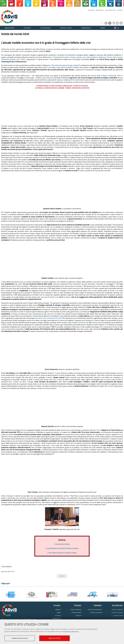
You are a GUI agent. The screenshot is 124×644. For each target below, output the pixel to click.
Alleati (59, 612)
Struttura (58, 615)
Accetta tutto (55, 638)
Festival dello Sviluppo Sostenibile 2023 (106, 76)
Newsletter (100, 10)
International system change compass (65, 65)
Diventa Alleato (77, 612)
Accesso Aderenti (117, 610)
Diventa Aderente (76, 610)
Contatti (120, 10)
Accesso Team (118, 615)
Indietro (62, 576)
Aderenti (58, 610)
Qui (5, 631)
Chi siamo (57, 605)
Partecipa (91, 10)
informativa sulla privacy (71, 631)
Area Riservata (110, 10)
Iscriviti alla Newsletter (95, 610)
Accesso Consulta (117, 612)
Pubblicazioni (57, 618)
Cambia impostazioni (20, 638)
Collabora (78, 615)
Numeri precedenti (96, 612)
